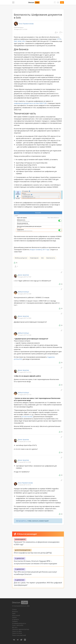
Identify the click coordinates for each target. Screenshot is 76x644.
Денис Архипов (23, 275)
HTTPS (59, 39)
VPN (23, 41)
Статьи (14, 609)
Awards (14, 617)
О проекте (15, 619)
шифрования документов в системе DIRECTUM (30, 103)
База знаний (16, 615)
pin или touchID (27, 417)
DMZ (15, 41)
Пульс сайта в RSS (18, 625)
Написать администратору (21, 629)
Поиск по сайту (17, 631)
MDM (20, 41)
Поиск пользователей (19, 635)
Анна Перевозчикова (26, 24)
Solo (42, 258)
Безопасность (51, 258)
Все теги (15, 627)
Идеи (14, 613)
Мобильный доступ (21, 258)
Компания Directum (20, 606)
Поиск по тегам (17, 633)
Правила (15, 621)
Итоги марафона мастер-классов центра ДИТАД (33, 553)
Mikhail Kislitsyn (23, 292)
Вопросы (15, 611)
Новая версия (34, 258)
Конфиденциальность (19, 623)
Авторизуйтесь (21, 521)
